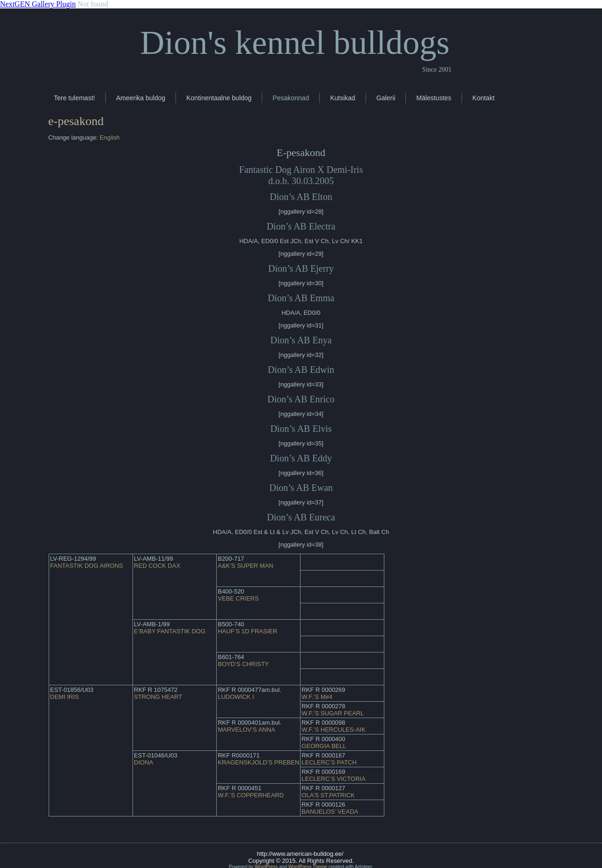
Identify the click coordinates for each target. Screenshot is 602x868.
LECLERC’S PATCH (329, 762)
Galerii (386, 98)
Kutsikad (343, 98)
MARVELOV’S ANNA (246, 730)
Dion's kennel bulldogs (295, 43)
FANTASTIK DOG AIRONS (87, 566)
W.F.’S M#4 (317, 697)
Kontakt (483, 98)
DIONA (143, 762)
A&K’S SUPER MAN (245, 566)
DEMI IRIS (64, 697)
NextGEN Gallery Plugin (38, 4)
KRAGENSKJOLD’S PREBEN (258, 762)
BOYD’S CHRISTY (243, 664)
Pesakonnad (291, 98)
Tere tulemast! (74, 98)
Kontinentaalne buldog (219, 98)
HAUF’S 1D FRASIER (247, 631)
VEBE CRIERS (238, 598)
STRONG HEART (158, 697)
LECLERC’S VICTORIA (333, 779)
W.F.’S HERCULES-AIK (334, 730)
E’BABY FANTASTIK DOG (170, 631)
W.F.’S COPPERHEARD (251, 795)
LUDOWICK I (236, 697)
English (110, 137)
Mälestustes (434, 98)
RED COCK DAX (157, 566)
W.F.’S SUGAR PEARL (333, 713)
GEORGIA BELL (324, 746)
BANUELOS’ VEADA (330, 812)
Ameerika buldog (141, 98)
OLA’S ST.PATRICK (328, 795)
